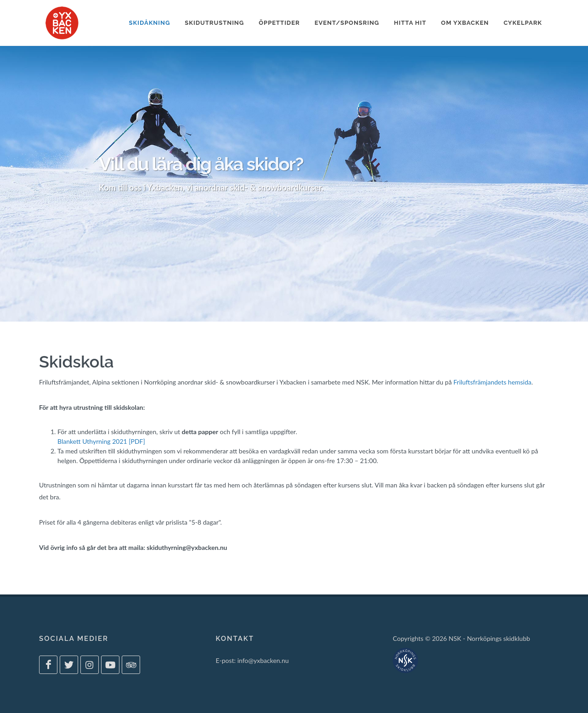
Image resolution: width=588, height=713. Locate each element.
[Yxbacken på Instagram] (90, 665)
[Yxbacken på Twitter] (69, 665)
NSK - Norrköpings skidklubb (489, 638)
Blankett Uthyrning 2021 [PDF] (101, 441)
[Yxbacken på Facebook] (48, 665)
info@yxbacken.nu (263, 660)
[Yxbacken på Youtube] (110, 665)
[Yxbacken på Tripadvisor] (131, 665)
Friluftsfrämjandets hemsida (492, 382)
